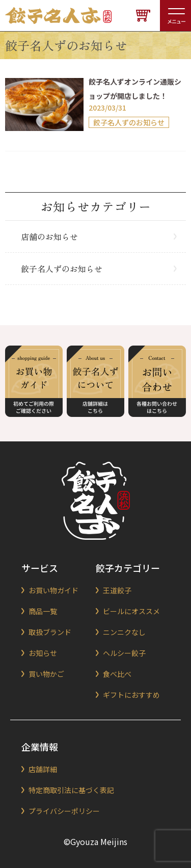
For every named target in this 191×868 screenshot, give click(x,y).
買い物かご (46, 674)
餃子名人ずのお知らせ (62, 269)
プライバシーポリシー (64, 811)
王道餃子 (117, 590)
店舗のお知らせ (49, 236)
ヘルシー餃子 (124, 653)
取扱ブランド (50, 632)
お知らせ (43, 653)
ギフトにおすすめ (131, 695)
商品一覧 (43, 611)
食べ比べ (117, 674)
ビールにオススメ (131, 611)
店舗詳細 (43, 769)
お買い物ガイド (53, 590)
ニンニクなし (124, 632)
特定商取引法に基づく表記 (71, 790)
